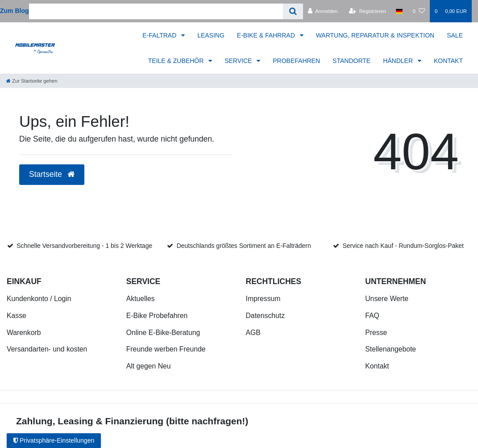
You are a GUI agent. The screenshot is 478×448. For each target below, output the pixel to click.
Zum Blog (15, 11)
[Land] (399, 11)
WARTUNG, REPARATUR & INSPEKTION (375, 35)
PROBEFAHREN (296, 61)
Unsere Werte (387, 299)
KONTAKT (448, 61)
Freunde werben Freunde (166, 349)
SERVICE (239, 61)
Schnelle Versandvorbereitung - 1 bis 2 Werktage (84, 246)
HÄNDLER (399, 61)
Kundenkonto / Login (39, 299)
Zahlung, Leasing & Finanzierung (90, 421)
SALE (455, 35)
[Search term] (156, 11)
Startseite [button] (52, 174)
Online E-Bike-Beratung (163, 333)
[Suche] (293, 11)
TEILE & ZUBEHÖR (177, 61)
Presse (376, 333)
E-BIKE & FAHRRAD (267, 35)
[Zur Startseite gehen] (32, 81)
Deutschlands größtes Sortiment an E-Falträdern (244, 246)
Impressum (263, 299)
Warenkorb (24, 333)
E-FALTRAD (160, 35)
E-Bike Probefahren (157, 316)
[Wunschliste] (419, 11)
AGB (253, 333)
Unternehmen (395, 281)
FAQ (372, 316)
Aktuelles (141, 299)
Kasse (17, 316)
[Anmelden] (323, 11)
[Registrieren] (368, 11)
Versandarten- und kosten (47, 349)
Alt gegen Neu (149, 366)
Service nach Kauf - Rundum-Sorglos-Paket (403, 246)
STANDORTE (351, 61)
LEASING (211, 35)
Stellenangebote (391, 349)
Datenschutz (266, 316)
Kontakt (377, 366)
